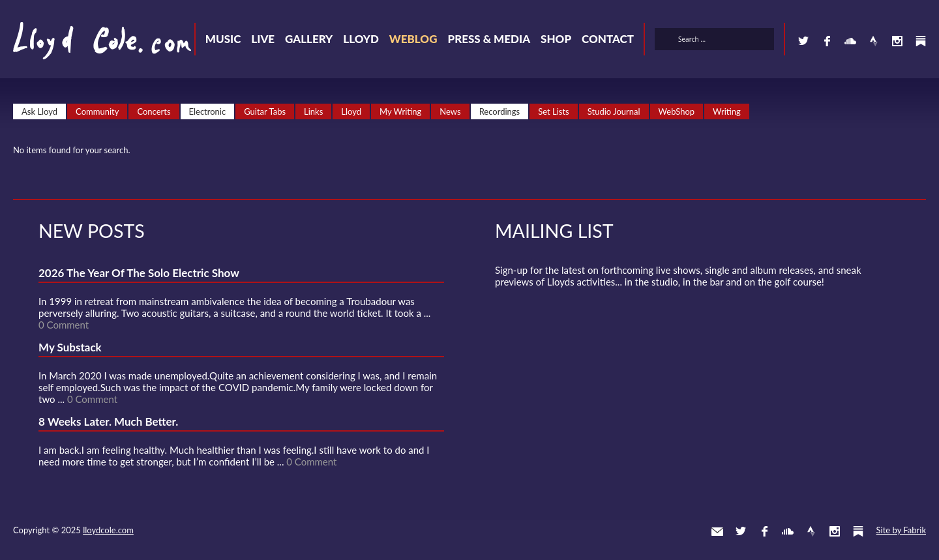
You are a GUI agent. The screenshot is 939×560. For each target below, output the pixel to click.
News (450, 111)
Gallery (309, 39)
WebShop (677, 111)
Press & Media (489, 39)
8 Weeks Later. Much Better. (108, 421)
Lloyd (361, 39)
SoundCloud (850, 41)
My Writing (400, 111)
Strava (874, 41)
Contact (608, 39)
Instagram (897, 41)
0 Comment (64, 325)
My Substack (70, 347)
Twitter (803, 41)
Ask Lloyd (39, 111)
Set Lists (554, 111)
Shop (556, 39)
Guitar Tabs (265, 111)
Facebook (827, 41)
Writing (727, 111)
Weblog (413, 39)
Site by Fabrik (901, 530)
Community (97, 111)
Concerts (154, 111)
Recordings (500, 111)
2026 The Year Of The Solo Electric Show (139, 273)
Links (313, 111)
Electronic (208, 111)
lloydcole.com (108, 530)
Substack (921, 41)
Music (223, 39)
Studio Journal (614, 111)
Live (263, 39)
